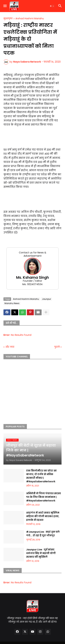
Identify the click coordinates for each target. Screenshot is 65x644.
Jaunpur (46, 299)
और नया (10, 347)
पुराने (57, 347)
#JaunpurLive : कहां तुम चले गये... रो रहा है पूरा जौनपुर (43, 534)
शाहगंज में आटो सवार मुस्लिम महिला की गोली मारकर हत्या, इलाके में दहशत (43, 516)
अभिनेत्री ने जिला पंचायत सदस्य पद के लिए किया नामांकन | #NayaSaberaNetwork (44, 497)
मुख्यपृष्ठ (8, 19)
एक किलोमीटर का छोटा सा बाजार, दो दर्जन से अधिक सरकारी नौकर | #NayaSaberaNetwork (41, 476)
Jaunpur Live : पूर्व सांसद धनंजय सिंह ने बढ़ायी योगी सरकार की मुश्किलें (41, 553)
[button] (5, 6)
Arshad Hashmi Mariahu (30, 19)
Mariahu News (12, 303)
